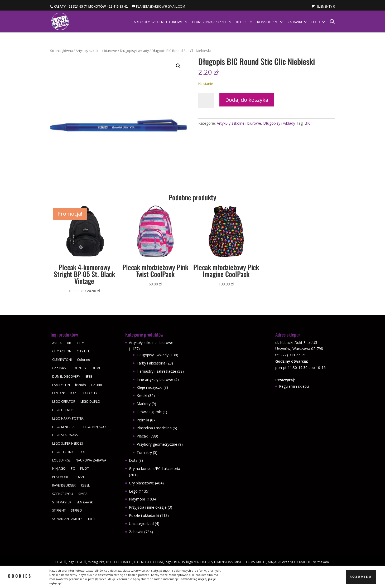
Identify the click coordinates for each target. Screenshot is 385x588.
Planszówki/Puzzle (210, 22)
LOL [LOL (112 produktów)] (83, 452)
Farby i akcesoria (151, 363)
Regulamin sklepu (294, 386)
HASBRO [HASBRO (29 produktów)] (97, 385)
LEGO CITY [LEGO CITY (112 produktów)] (90, 393)
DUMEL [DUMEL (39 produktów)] (97, 368)
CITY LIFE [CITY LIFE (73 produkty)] (83, 351)
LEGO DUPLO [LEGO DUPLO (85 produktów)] (90, 402)
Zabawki (295, 22)
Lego (316, 22)
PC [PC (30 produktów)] (73, 468)
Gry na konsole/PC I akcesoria (155, 468)
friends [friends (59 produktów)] (80, 385)
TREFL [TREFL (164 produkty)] (92, 519)
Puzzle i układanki (144, 515)
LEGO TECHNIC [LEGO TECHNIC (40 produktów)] (63, 452)
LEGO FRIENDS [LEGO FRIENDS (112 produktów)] (63, 410)
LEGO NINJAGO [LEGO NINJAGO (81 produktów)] (95, 427)
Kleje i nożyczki (150, 387)
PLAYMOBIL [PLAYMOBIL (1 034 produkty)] (61, 477)
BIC (308, 123)
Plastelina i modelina (154, 428)
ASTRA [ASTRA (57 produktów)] (57, 343)
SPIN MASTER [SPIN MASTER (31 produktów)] (62, 502)
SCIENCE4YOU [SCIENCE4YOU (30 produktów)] (63, 494)
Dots (133, 460)
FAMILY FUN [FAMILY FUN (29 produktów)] (61, 385)
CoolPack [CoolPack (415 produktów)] (59, 368)
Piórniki (143, 420)
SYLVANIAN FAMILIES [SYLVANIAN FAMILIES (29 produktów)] (67, 519)
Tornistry (144, 452)
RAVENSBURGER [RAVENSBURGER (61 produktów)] (64, 485)
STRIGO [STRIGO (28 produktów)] (76, 510)
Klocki (242, 22)
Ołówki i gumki (149, 412)
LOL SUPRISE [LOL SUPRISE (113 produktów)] (61, 460)
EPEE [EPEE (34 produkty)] (89, 376)
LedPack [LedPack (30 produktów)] (58, 393)
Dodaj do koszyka (247, 100)
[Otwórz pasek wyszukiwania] (332, 21)
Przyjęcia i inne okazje (148, 507)
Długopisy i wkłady (134, 51)
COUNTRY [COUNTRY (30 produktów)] (79, 368)
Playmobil (137, 499)
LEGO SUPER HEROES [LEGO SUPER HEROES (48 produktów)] (68, 443)
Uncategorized (141, 524)
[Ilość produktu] (206, 101)
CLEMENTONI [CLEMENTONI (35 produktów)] (62, 360)
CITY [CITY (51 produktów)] (81, 343)
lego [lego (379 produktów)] (73, 393)
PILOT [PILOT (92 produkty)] (85, 468)
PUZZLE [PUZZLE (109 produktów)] (80, 477)
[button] (178, 66)
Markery (144, 404)
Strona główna (61, 51)
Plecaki (143, 436)
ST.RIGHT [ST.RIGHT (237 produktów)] (59, 510)
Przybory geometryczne (157, 444)
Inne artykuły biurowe (155, 379)
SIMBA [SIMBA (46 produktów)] (83, 494)
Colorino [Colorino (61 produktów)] (84, 360)
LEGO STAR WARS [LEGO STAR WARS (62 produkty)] (65, 435)
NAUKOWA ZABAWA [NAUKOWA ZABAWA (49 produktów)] (91, 460)
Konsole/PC (268, 22)
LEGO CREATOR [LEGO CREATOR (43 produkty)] (64, 402)
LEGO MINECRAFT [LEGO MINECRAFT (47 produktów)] (65, 427)
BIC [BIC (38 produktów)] (69, 343)
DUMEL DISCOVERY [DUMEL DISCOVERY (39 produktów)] (66, 376)
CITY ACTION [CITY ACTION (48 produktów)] (62, 351)
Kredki (142, 395)
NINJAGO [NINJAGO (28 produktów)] (59, 468)
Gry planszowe (141, 483)
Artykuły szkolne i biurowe (158, 22)
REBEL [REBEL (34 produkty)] (85, 485)
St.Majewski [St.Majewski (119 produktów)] (85, 502)
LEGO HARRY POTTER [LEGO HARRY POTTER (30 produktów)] (68, 418)
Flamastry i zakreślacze (156, 371)
